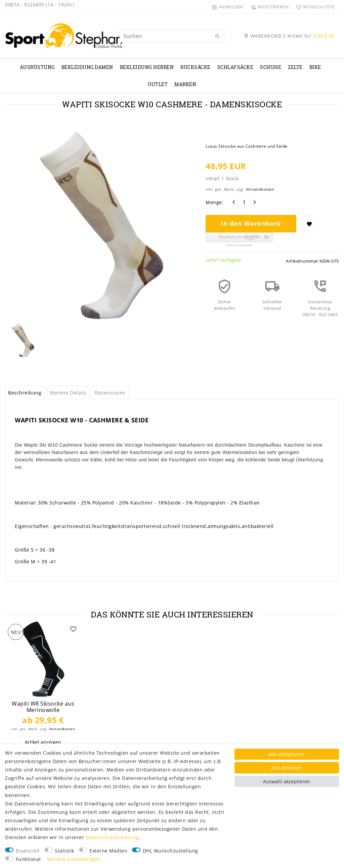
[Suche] (218, 36)
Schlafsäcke (235, 67)
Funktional (28, 859)
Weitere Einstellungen (74, 859)
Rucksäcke (196, 67)
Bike (315, 67)
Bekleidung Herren (147, 67)
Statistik (64, 851)
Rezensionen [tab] (110, 393)
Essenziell (28, 851)
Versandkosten (260, 189)
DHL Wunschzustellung (170, 851)
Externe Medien (108, 851)
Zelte (295, 67)
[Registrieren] (270, 7)
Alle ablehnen (287, 768)
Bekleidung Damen (87, 67)
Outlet (158, 84)
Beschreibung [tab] (25, 393)
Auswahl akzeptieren (287, 781)
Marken (185, 84)
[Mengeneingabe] (244, 202)
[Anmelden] (228, 7)
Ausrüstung (37, 67)
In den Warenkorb (251, 223)
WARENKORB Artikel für (289, 36)
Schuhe (271, 67)
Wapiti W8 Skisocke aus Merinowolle (43, 707)
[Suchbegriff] (172, 36)
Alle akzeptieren (287, 754)
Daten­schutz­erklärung (112, 837)
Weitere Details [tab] (68, 393)
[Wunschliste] (314, 7)
